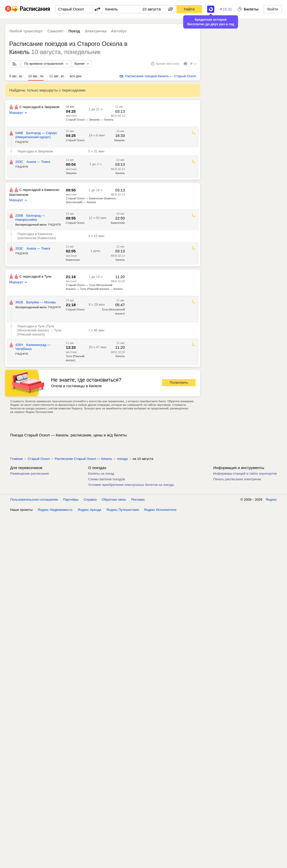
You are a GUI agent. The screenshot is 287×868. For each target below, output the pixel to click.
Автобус (119, 31)
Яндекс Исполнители (160, 510)
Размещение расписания (29, 474)
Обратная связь (114, 500)
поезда (122, 459)
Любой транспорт (26, 31)
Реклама (138, 500)
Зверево (120, 140)
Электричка (95, 31)
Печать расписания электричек (237, 479)
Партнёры (71, 500)
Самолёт (56, 31)
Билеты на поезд (101, 474)
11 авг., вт (57, 76)
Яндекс (271, 500)
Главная (16, 459)
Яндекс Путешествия (123, 510)
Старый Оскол (75, 140)
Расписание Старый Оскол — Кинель (83, 459)
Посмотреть (179, 383)
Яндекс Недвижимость (55, 510)
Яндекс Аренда (90, 510)
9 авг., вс (16, 76)
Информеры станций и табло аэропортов (245, 474)
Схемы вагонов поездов (107, 479)
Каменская (118, 223)
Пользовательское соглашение (34, 500)
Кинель (120, 173)
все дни (76, 76)
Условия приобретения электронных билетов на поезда (131, 485)
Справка (90, 500)
